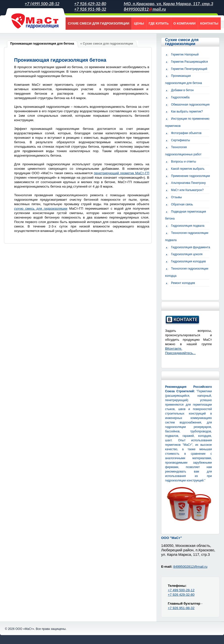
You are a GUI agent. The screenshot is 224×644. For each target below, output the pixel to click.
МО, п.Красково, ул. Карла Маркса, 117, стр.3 (168, 4)
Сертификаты (181, 140)
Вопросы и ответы (184, 162)
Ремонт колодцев (183, 283)
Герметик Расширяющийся (189, 62)
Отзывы (176, 197)
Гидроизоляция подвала (188, 226)
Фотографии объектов (186, 133)
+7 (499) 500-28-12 (42, 4)
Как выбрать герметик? (187, 112)
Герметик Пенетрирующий (189, 69)
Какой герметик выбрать (188, 169)
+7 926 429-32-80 (90, 4)
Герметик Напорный (185, 55)
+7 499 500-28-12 (181, 590)
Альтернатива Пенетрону (188, 183)
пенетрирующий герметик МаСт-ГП (122, 173)
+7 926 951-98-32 (90, 9)
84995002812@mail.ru (190, 567)
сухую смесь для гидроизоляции (41, 209)
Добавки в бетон (182, 90)
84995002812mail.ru (145, 9)
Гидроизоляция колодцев (188, 261)
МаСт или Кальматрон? (187, 190)
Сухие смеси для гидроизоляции (182, 42)
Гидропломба (180, 97)
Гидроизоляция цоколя (187, 254)
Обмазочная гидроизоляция (190, 105)
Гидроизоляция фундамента (191, 247)
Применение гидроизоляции (190, 176)
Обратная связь (182, 204)
